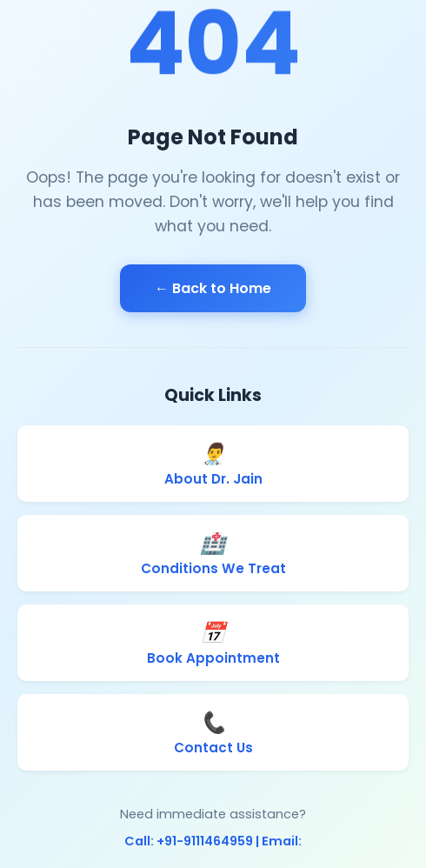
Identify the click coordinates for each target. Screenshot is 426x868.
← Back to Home (213, 288)
